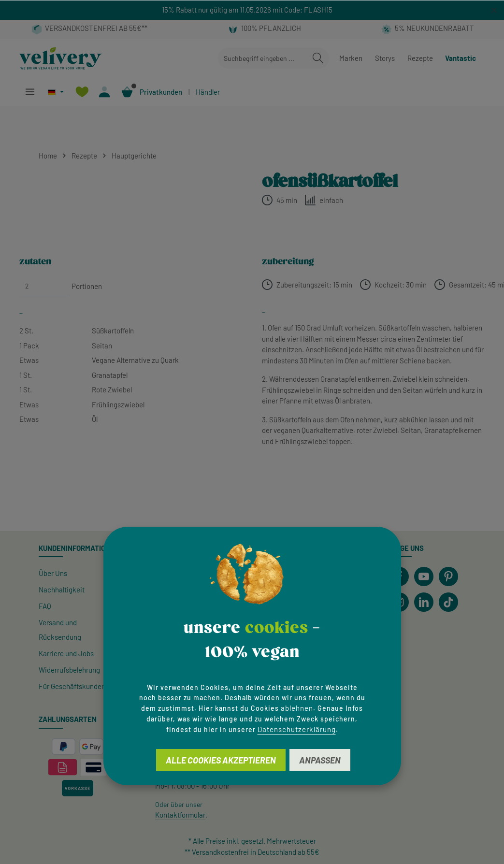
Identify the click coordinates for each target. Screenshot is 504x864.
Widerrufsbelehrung (69, 670)
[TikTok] (448, 602)
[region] (252, 10)
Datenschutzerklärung (297, 729)
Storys (385, 58)
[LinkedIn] (424, 602)
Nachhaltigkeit (62, 590)
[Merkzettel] (82, 92)
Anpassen (320, 760)
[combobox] (263, 58)
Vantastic (461, 58)
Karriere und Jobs (66, 653)
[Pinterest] (448, 576)
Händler (208, 92)
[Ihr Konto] (105, 92)
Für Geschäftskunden (72, 686)
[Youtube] (424, 576)
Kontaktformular (180, 815)
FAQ (45, 606)
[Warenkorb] (127, 92)
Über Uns (53, 573)
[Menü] (30, 92)
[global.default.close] (494, 8)
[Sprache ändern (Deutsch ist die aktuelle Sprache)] (56, 92)
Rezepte (420, 58)
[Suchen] (318, 58)
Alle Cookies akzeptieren (221, 760)
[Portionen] (43, 286)
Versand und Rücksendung (60, 630)
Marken (351, 58)
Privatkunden (161, 92)
